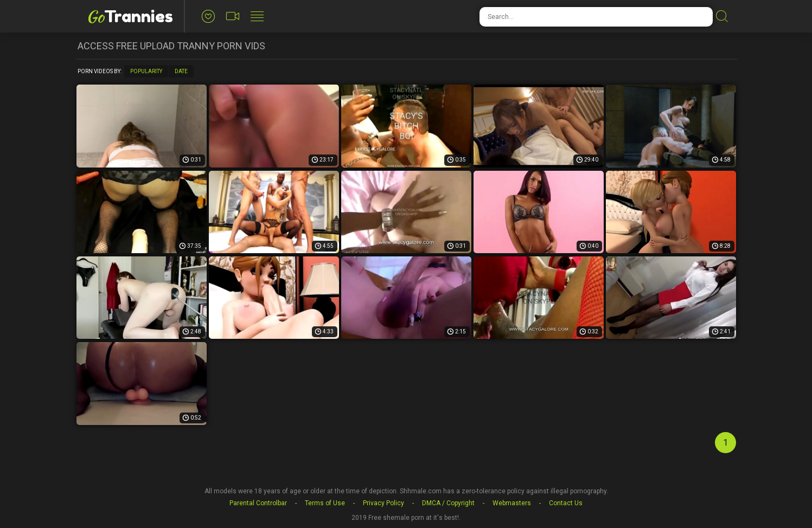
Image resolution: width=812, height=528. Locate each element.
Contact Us (566, 503)
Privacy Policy (383, 503)
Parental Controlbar (258, 503)
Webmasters (512, 503)
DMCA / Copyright (448, 503)
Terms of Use (325, 503)
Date (181, 71)
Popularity (146, 71)
